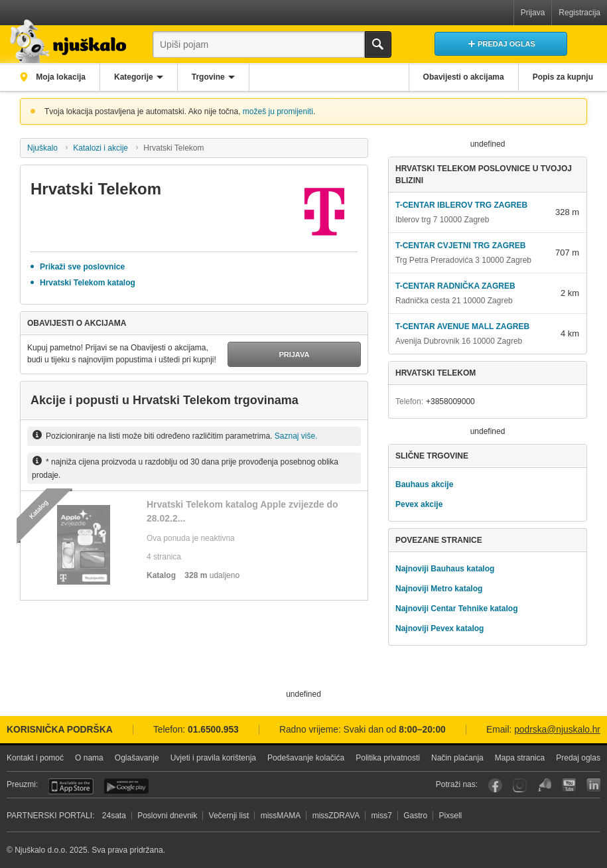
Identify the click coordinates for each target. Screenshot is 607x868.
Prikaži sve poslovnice (82, 267)
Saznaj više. (296, 436)
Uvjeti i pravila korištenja (213, 758)
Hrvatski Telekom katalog (88, 283)
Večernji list (229, 816)
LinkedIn (593, 785)
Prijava (533, 13)
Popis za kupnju (563, 77)
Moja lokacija (60, 77)
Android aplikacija (126, 786)
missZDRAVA (336, 816)
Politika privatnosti (388, 758)
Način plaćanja (457, 758)
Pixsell (451, 816)
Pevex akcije (419, 504)
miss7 (382, 816)
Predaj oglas (578, 758)
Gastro (415, 816)
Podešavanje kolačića (306, 758)
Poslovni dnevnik (167, 816)
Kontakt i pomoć (35, 758)
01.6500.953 (213, 730)
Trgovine (208, 77)
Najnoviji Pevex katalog (439, 628)
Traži (378, 44)
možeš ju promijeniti (278, 111)
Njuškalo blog (544, 785)
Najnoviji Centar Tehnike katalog (457, 609)
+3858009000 (450, 401)
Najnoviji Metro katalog (439, 589)
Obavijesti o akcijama (464, 77)
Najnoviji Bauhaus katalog (445, 569)
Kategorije (134, 77)
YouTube (569, 785)
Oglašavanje (137, 758)
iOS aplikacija (71, 786)
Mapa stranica (520, 758)
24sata (114, 816)
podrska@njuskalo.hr (557, 730)
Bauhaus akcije (424, 484)
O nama (89, 758)
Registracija (579, 13)
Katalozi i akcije (101, 148)
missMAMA (281, 816)
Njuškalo (42, 148)
